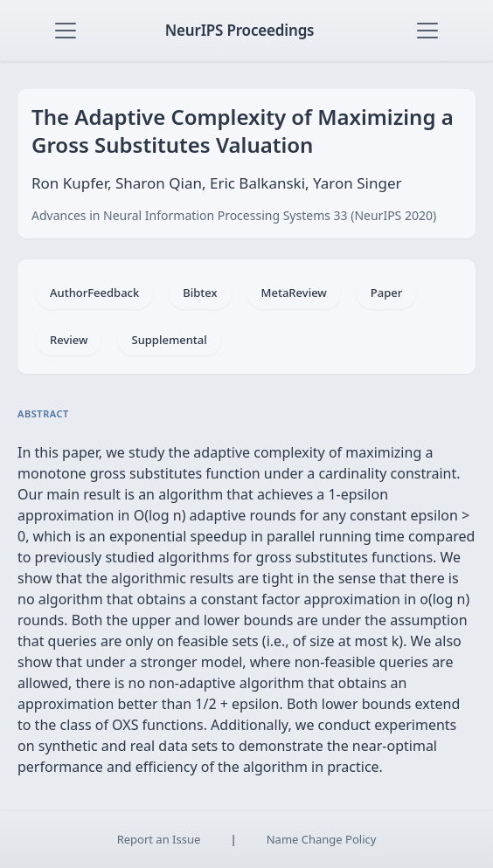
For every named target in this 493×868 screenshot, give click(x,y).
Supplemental (169, 340)
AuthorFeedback (94, 293)
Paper (386, 293)
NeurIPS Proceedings (240, 30)
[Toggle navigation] (66, 31)
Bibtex (200, 293)
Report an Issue (159, 839)
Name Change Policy (322, 839)
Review (69, 340)
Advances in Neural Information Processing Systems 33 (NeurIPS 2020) (234, 215)
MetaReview (294, 293)
